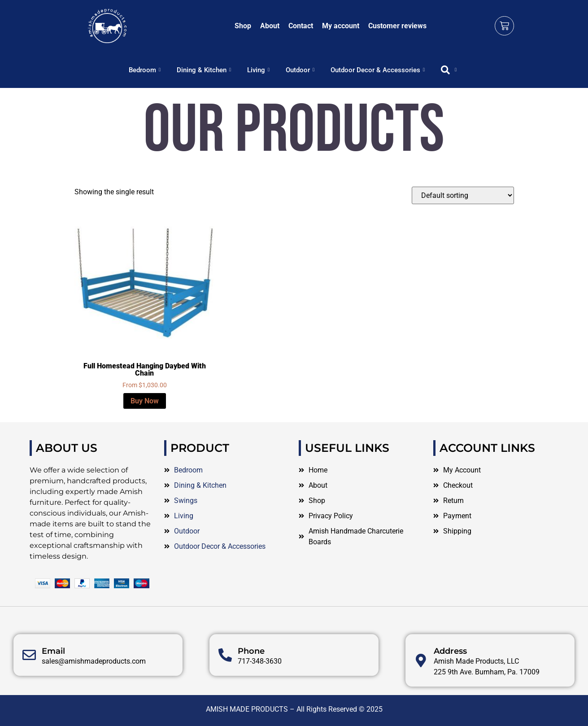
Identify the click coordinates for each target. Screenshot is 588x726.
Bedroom (145, 70)
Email (53, 681)
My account (341, 26)
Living (258, 70)
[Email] (29, 685)
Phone (251, 681)
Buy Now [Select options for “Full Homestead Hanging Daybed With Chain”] (145, 401)
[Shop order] (463, 195)
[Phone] (225, 685)
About (270, 26)
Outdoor (300, 70)
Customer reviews (397, 26)
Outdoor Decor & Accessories (378, 70)
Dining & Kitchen (204, 70)
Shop (243, 26)
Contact (301, 26)
